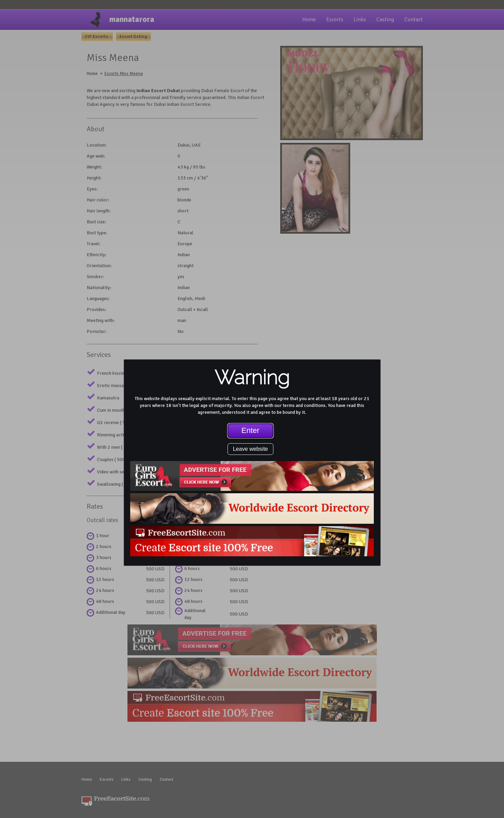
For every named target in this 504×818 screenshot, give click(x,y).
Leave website (250, 449)
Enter (251, 430)
